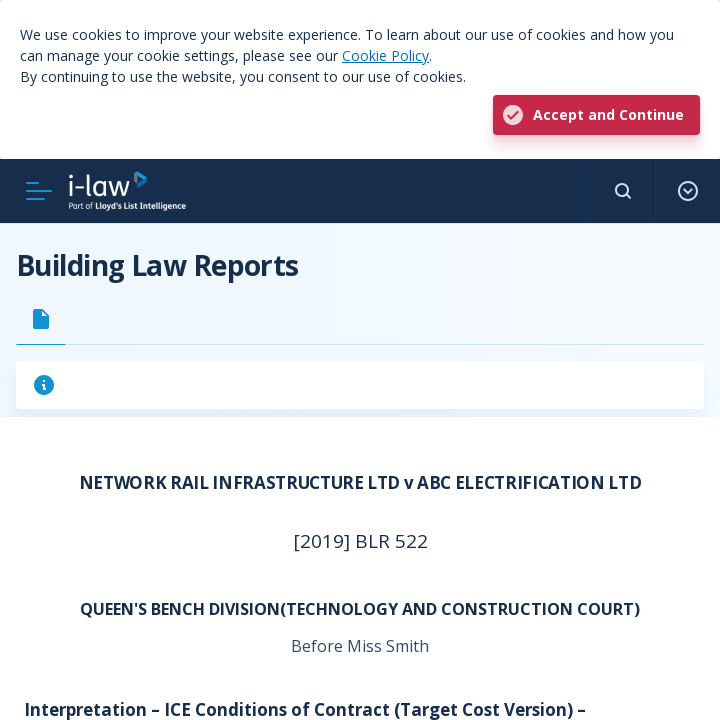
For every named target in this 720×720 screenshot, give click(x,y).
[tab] (41, 319)
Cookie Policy (385, 55)
